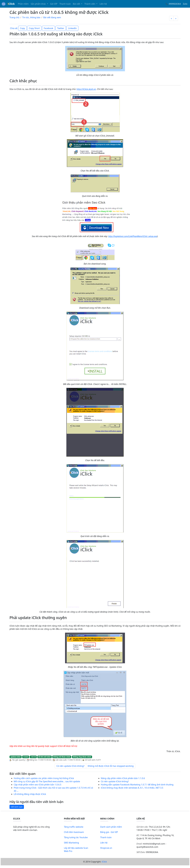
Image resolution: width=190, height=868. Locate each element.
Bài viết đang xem (52, 17)
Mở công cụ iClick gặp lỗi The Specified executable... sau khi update (47, 781)
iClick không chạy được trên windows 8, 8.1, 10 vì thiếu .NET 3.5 (132, 788)
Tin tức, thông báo (31, 17)
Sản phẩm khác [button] (39, 4)
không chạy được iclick (82, 757)
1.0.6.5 (26, 757)
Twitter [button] (61, 28)
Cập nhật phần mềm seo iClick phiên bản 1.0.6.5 (37, 785)
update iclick (16, 757)
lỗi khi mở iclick (44, 757)
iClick (104, 862)
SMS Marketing (72, 843)
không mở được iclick (62, 757)
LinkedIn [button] (72, 28)
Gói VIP (54, 4)
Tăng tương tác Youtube (76, 837)
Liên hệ (103, 4)
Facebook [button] (49, 28)
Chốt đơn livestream (74, 832)
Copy (22, 28)
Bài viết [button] (77, 4)
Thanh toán (65, 4)
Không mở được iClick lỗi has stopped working (111, 766)
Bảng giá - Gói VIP (109, 832)
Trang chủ (14, 17)
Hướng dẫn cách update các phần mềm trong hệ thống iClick (44, 778)
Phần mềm (23, 4)
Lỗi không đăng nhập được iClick (30, 794)
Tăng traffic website (74, 827)
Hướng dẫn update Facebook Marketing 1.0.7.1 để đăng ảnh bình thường (137, 785)
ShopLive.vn (106, 848)
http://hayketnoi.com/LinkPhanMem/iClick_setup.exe (133, 236)
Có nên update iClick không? (70, 766)
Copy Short (34, 28)
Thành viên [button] (90, 4)
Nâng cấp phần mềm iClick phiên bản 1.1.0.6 (123, 778)
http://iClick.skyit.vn (86, 89)
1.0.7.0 (33, 757)
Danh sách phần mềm (111, 827)
